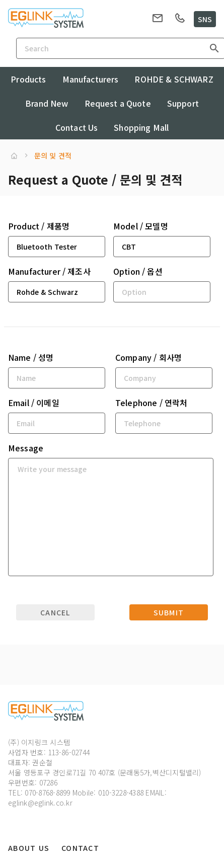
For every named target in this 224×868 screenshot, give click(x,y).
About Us (29, 848)
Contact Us (77, 127)
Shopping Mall (141, 127)
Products (28, 79)
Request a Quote (118, 103)
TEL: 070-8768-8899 (39, 793)
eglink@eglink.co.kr (40, 803)
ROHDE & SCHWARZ (174, 79)
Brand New (47, 103)
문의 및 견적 (53, 155)
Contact (80, 848)
